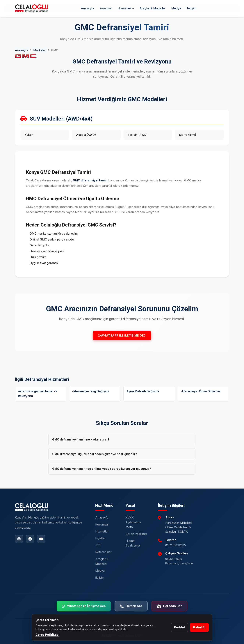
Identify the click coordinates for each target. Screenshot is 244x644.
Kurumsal (106, 8)
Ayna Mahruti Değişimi (143, 391)
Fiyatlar (100, 538)
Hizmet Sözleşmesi (133, 543)
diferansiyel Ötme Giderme (200, 391)
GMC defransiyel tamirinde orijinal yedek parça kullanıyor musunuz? (102, 469)
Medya (176, 8)
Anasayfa (87, 8)
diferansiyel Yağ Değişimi (91, 391)
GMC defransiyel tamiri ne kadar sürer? (81, 439)
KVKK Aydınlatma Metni (133, 522)
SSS (98, 545)
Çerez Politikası (136, 534)
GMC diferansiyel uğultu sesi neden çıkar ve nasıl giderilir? (95, 454)
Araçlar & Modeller (153, 8)
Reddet (179, 627)
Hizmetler (126, 8)
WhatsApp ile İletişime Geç (122, 335)
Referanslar (103, 552)
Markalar (40, 50)
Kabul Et (199, 627)
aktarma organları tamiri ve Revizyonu (38, 394)
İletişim (191, 8)
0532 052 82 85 (176, 545)
